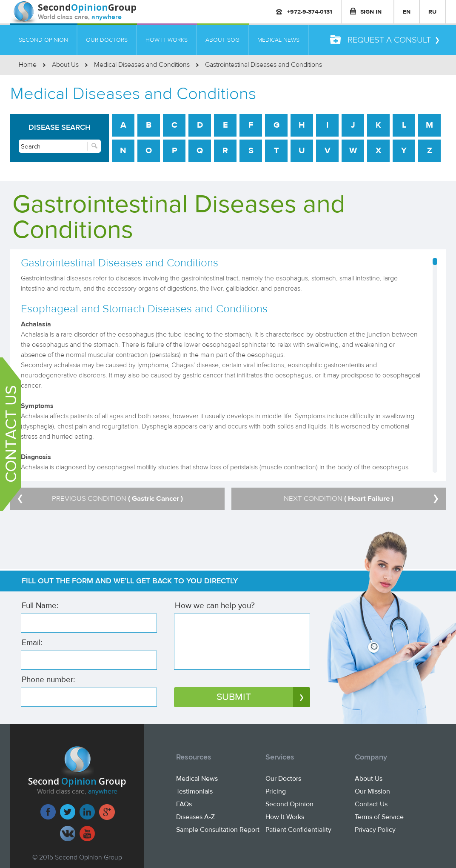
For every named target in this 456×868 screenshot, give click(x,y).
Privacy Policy (375, 830)
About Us (65, 65)
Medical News (197, 779)
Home (28, 65)
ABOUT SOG (222, 40)
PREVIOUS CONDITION (100, 499)
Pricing (276, 791)
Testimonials (194, 791)
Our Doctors (283, 779)
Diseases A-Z (195, 817)
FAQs (184, 804)
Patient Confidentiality (298, 830)
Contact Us (371, 804)
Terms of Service (379, 817)
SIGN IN (366, 11)
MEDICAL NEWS (278, 40)
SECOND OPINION (43, 40)
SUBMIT (264, 697)
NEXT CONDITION (361, 499)
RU (432, 12)
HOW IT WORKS (167, 40)
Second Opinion (289, 804)
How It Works (285, 817)
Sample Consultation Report (218, 830)
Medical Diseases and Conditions (142, 65)
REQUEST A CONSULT (385, 40)
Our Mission (372, 791)
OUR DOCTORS (107, 40)
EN (407, 12)
